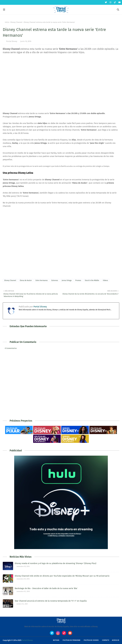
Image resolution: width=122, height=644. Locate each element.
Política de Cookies (91, 640)
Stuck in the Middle (92, 280)
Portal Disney (12, 41)
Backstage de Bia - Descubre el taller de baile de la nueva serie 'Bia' (46, 588)
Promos (78, 280)
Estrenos (55, 280)
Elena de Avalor (26, 280)
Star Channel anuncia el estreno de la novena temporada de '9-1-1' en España (51, 601)
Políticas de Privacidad (71, 640)
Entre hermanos (42, 280)
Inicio (7, 22)
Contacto (106, 640)
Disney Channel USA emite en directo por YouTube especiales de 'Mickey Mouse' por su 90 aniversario (62, 576)
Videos (105, 280)
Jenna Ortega (67, 280)
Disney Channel (16, 22)
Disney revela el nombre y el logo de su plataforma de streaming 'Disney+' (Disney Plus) (55, 563)
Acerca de (116, 640)
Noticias (56, 640)
